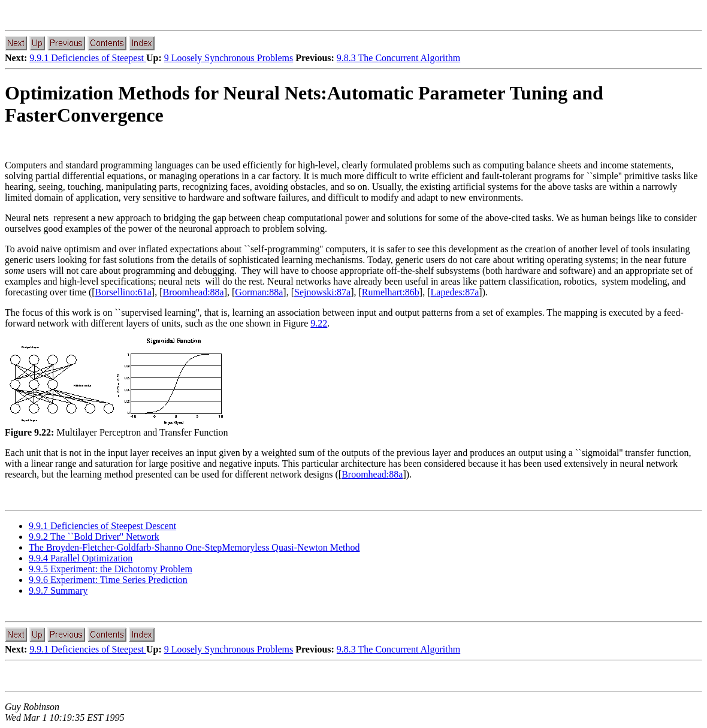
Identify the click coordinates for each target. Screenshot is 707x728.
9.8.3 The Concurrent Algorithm (398, 58)
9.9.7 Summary (58, 590)
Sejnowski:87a (322, 292)
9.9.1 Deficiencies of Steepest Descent (102, 526)
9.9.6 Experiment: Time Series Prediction (108, 580)
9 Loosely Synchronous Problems (229, 58)
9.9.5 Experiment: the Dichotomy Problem (111, 569)
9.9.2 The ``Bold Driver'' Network (94, 537)
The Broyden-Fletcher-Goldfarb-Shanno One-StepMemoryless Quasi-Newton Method (194, 547)
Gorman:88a (259, 292)
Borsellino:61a (123, 292)
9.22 (319, 323)
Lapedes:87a (455, 292)
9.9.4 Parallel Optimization (81, 558)
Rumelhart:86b (391, 292)
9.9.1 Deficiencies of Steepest (88, 58)
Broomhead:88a (193, 292)
